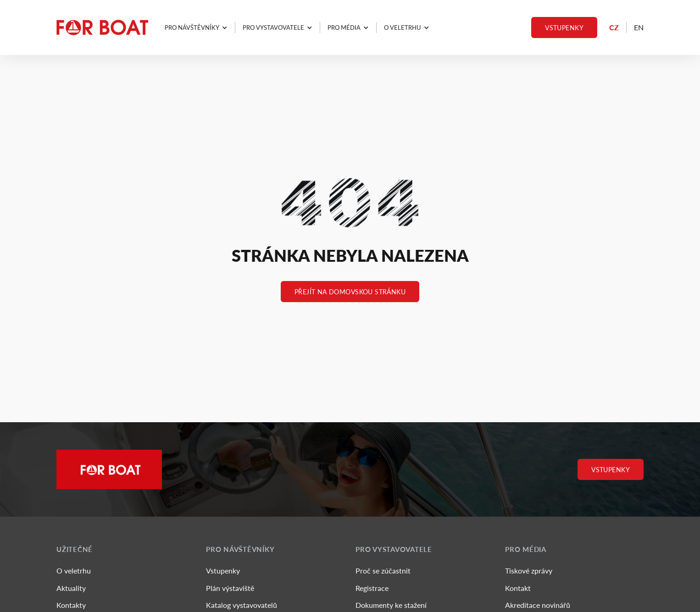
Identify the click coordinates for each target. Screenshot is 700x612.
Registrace (372, 588)
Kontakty (71, 605)
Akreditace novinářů (538, 605)
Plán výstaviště (230, 588)
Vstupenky (564, 28)
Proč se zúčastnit (383, 571)
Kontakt (518, 588)
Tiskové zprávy (529, 571)
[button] (196, 28)
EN (639, 27)
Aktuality (71, 588)
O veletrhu (74, 571)
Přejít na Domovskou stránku (350, 292)
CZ (614, 27)
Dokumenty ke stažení (391, 605)
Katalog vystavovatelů (242, 605)
